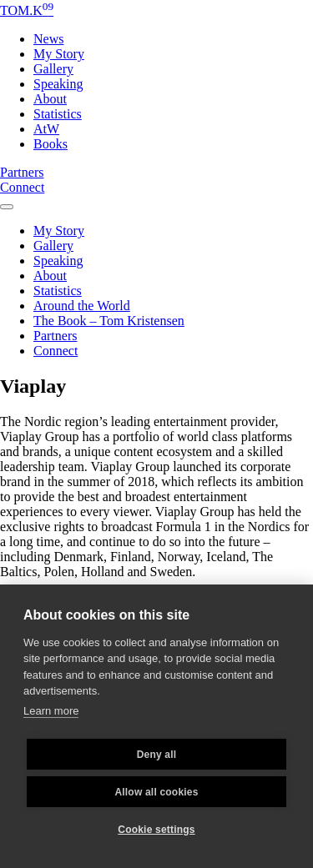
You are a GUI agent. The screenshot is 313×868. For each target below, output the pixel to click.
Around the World (82, 306)
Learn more (51, 711)
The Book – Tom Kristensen (109, 321)
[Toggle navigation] (7, 202)
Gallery (53, 69)
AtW (46, 129)
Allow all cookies (156, 792)
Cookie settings (156, 830)
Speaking (58, 84)
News (48, 39)
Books (50, 144)
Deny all (157, 755)
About (50, 99)
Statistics (58, 114)
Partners (22, 172)
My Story (59, 54)
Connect (22, 187)
